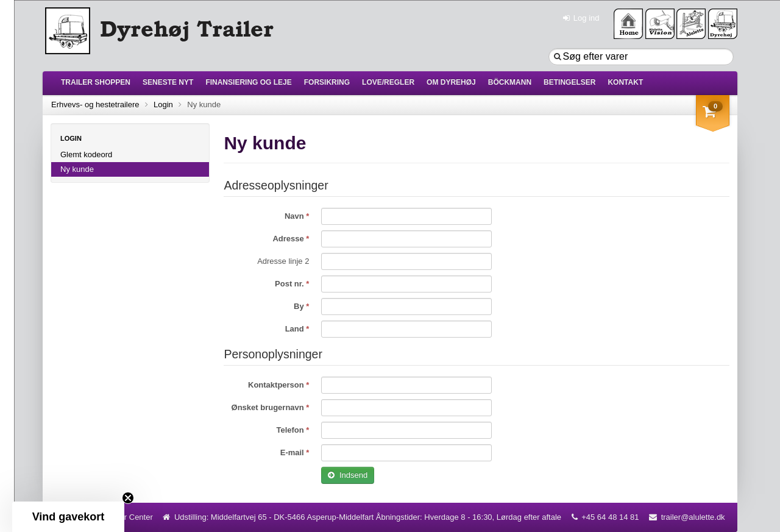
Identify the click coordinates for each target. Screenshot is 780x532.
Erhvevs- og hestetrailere (95, 105)
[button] (68, 517)
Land (296, 329)
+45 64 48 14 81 (610, 517)
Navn (295, 216)
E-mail (293, 452)
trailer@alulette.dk (693, 517)
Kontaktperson (277, 385)
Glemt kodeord (86, 154)
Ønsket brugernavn (269, 407)
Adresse (289, 239)
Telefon (291, 430)
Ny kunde (77, 169)
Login (163, 105)
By (300, 306)
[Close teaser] (128, 498)
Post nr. (290, 284)
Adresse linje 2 (283, 261)
